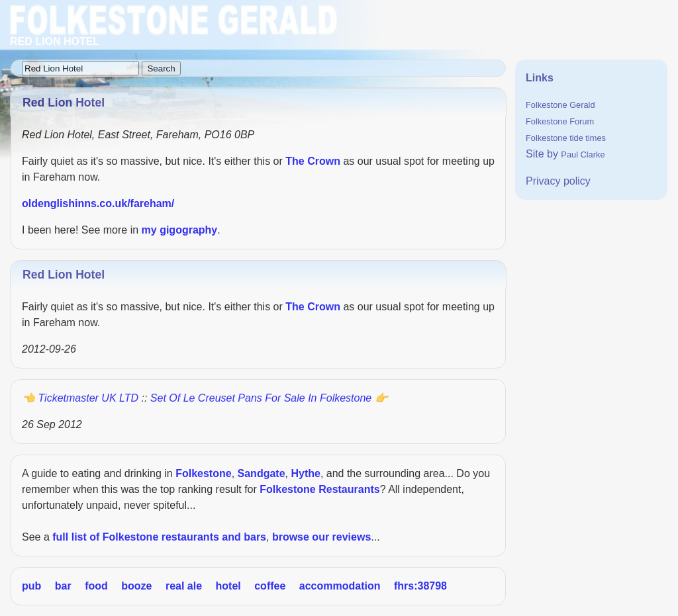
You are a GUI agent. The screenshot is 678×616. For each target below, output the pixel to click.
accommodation (340, 586)
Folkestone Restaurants (319, 489)
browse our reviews (321, 537)
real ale (184, 586)
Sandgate (262, 473)
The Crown (313, 161)
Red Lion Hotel (64, 275)
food (96, 586)
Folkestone (203, 473)
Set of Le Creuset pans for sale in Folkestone (261, 398)
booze (136, 586)
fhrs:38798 (420, 586)
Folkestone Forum (560, 121)
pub (31, 586)
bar (63, 586)
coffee (270, 586)
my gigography (180, 230)
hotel (228, 586)
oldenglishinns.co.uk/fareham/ (98, 203)
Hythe (305, 473)
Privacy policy (558, 181)
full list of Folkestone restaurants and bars (159, 537)
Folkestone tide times (566, 138)
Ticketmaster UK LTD (88, 398)
